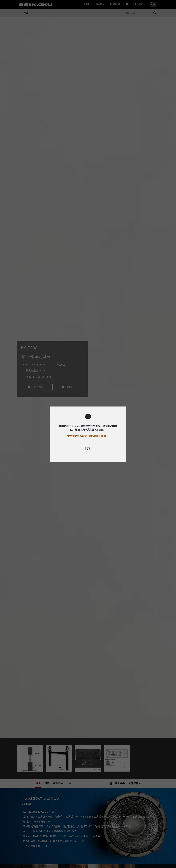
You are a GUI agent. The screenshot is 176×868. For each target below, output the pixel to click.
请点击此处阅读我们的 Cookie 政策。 (88, 436)
